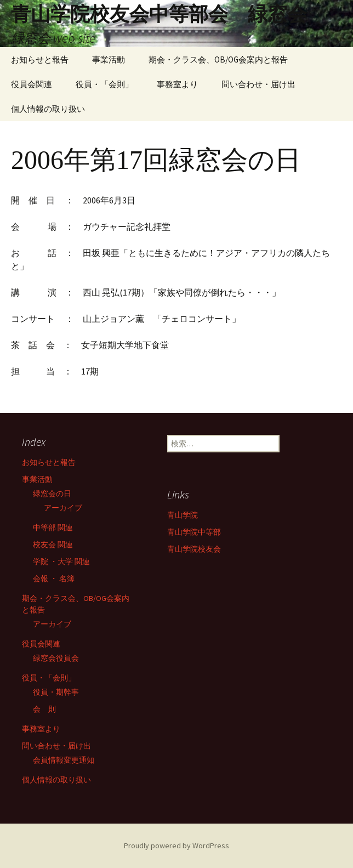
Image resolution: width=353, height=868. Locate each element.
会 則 (44, 709)
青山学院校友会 (194, 549)
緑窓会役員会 (56, 658)
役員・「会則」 (104, 84)
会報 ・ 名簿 (54, 578)
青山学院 (183, 515)
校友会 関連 (53, 544)
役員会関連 (32, 84)
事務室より (177, 84)
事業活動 (109, 59)
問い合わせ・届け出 (258, 84)
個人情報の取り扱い (48, 109)
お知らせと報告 (40, 59)
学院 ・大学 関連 (61, 561)
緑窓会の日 (52, 493)
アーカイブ (63, 508)
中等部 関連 (53, 527)
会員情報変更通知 (64, 760)
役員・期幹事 (56, 692)
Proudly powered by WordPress (176, 846)
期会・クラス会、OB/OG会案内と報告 (218, 59)
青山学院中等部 (194, 532)
